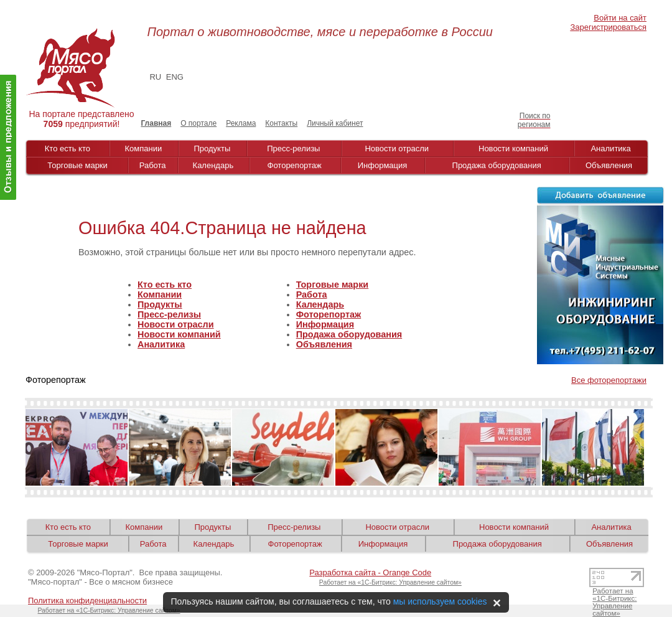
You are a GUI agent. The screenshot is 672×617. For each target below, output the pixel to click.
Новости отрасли (397, 148)
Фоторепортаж (295, 165)
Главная (156, 123)
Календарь (213, 165)
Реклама (241, 123)
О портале (198, 123)
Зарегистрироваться (609, 27)
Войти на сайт (620, 18)
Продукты (212, 148)
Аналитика (610, 148)
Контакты (281, 123)
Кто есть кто (68, 148)
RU (155, 77)
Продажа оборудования (497, 165)
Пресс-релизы (293, 148)
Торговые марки (77, 165)
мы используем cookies (440, 601)
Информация (383, 165)
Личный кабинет (335, 123)
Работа (153, 165)
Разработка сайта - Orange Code (370, 572)
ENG (175, 77)
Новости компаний (513, 148)
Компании (144, 148)
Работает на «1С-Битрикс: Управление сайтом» (390, 582)
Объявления (609, 165)
